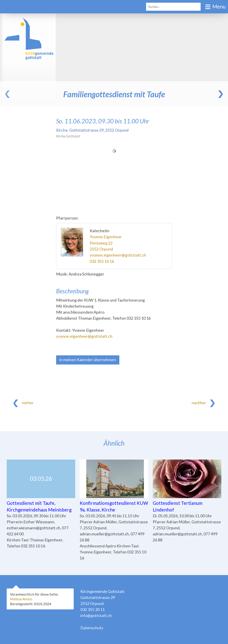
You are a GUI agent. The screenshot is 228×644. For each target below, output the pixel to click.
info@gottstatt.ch (96, 615)
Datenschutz (92, 627)
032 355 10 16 (102, 261)
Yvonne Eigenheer (106, 237)
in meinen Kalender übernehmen (88, 359)
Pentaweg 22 (101, 243)
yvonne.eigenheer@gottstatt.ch (118, 255)
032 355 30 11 (93, 609)
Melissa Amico (22, 599)
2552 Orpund (101, 249)
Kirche (92, 130)
